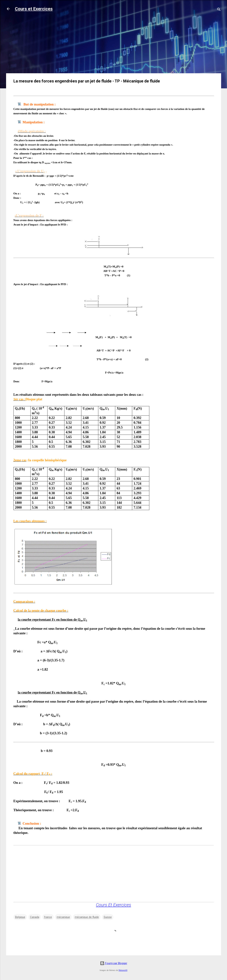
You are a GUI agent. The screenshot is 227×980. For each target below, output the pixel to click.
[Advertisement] (114, 45)
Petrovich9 (123, 970)
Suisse (108, 917)
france (48, 917)
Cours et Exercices (34, 9)
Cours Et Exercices (113, 905)
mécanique (63, 917)
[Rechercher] (219, 10)
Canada (35, 917)
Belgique (20, 917)
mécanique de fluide (87, 917)
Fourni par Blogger (114, 963)
